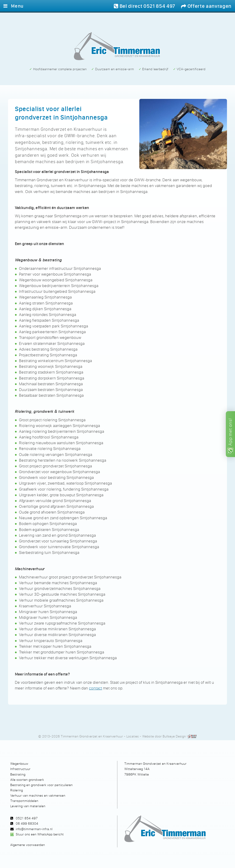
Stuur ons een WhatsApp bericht (40, 834)
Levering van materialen (28, 806)
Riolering (17, 790)
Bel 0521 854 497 (145, 6)
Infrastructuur (20, 769)
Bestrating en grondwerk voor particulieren (42, 785)
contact (96, 688)
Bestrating (18, 774)
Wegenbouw (19, 763)
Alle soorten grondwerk (27, 780)
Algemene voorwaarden (28, 845)
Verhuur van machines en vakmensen (38, 795)
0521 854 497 (27, 818)
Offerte (206, 6)
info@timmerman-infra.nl (34, 829)
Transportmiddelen (24, 801)
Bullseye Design (174, 736)
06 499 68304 (27, 823)
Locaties (133, 736)
